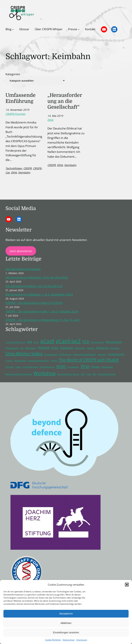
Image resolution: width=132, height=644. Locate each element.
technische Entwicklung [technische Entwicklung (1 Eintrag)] (38, 361)
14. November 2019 (17, 110)
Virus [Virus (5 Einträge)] (85, 366)
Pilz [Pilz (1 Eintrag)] (22, 348)
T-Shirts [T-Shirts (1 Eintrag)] (9, 361)
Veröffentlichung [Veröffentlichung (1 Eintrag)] (47, 367)
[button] (127, 585)
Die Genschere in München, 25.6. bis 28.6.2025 (37, 277)
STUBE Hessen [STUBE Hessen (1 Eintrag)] (65, 354)
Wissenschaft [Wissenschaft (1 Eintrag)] (107, 367)
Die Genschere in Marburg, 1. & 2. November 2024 (39, 294)
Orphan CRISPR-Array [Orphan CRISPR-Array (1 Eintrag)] (15, 342)
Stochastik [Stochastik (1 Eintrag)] (115, 348)
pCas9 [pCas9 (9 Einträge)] (47, 341)
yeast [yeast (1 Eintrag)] (89, 374)
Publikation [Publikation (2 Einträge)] (67, 348)
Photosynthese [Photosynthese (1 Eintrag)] (12, 348)
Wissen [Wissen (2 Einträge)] (96, 367)
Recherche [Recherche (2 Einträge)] (103, 348)
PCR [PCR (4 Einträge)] (86, 342)
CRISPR (27, 168)
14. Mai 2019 (55, 116)
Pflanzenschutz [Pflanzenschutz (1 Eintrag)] (97, 342)
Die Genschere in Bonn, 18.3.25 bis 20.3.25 (34, 286)
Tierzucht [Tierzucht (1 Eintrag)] (10, 367)
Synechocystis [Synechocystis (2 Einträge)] (116, 354)
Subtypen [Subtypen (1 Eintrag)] (102, 354)
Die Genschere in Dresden (23, 269)
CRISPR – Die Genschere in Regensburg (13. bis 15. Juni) (42, 320)
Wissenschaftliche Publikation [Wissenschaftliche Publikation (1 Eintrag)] (19, 374)
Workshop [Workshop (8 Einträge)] (45, 373)
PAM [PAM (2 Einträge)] (29, 342)
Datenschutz (69, 640)
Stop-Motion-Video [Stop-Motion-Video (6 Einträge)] (24, 354)
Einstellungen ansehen (66, 632)
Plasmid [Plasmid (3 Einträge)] (44, 348)
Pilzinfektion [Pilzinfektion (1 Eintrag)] (31, 348)
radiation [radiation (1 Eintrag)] (91, 348)
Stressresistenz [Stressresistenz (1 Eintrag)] (51, 354)
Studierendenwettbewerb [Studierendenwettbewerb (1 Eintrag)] (85, 354)
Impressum (82, 640)
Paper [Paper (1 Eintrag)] (36, 342)
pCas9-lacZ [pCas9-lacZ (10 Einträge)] (68, 341)
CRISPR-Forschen (15, 114)
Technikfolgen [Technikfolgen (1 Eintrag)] (20, 361)
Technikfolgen (14, 168)
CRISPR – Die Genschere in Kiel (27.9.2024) (34, 303)
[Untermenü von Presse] (79, 29)
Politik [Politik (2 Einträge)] (55, 348)
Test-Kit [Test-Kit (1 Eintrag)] (54, 361)
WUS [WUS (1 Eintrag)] (83, 374)
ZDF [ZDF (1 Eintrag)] (94, 374)
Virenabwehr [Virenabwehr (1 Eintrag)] (73, 367)
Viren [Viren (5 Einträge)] (61, 366)
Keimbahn (24, 172)
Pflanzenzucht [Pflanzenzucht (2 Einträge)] (114, 342)
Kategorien (13, 74)
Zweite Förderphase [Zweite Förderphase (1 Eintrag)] (107, 374)
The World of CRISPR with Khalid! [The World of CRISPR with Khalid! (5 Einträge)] (89, 360)
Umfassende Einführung (21, 98)
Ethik (14, 172)
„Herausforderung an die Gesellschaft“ (65, 101)
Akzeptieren (66, 614)
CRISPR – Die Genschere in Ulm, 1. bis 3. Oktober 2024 (42, 311)
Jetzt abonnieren (21, 251)
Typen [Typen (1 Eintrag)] (18, 367)
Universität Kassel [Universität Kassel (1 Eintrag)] (30, 367)
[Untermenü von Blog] (13, 29)
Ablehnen (66, 623)
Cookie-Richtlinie (53, 640)
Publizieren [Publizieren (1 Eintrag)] (80, 348)
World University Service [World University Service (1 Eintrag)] (68, 374)
